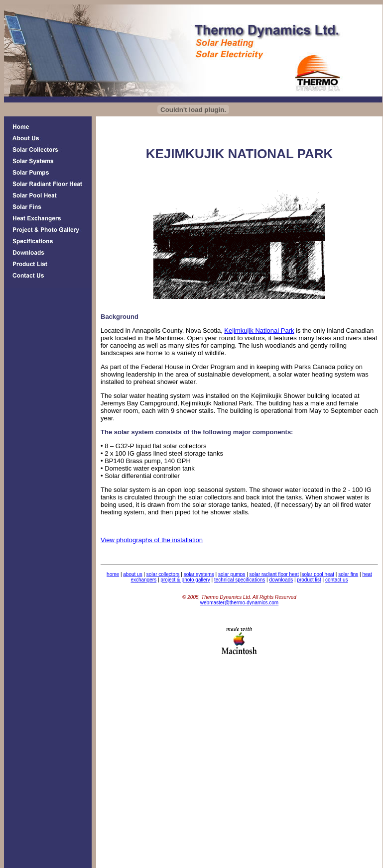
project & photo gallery (185, 580)
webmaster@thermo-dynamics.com (239, 603)
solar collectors (163, 574)
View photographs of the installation (152, 540)
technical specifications (240, 580)
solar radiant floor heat (274, 574)
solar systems (199, 574)
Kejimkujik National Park (259, 331)
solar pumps (232, 574)
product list (309, 580)
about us (132, 574)
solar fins (348, 574)
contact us (337, 580)
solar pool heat (318, 574)
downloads (281, 580)
